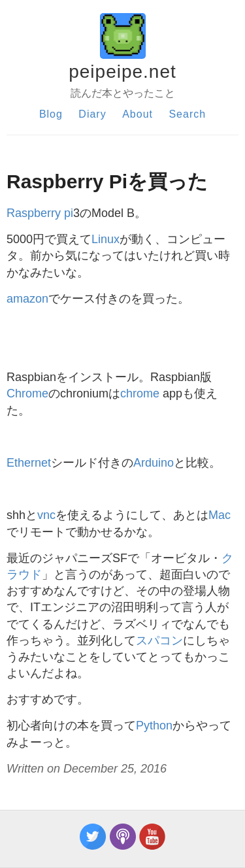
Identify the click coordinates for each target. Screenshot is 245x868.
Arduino (154, 463)
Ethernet (29, 463)
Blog (51, 114)
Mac (220, 515)
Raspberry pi (40, 213)
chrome (140, 393)
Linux (106, 239)
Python (154, 726)
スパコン (159, 641)
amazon (27, 299)
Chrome (27, 393)
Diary (92, 114)
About (138, 114)
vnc (46, 515)
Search (187, 114)
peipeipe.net (122, 72)
